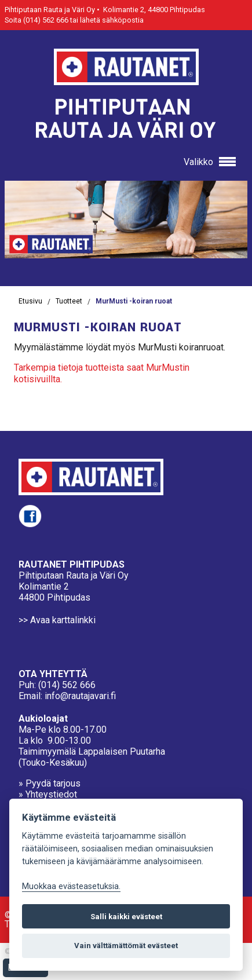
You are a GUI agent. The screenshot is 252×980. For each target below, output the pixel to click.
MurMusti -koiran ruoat (134, 301)
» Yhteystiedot (48, 794)
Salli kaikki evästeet (126, 917)
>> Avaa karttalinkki (57, 620)
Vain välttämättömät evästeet (126, 946)
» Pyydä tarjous (50, 783)
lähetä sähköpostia (112, 20)
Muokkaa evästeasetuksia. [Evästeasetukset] (71, 886)
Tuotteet (69, 301)
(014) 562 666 (67, 685)
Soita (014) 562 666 (36, 20)
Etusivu (30, 301)
